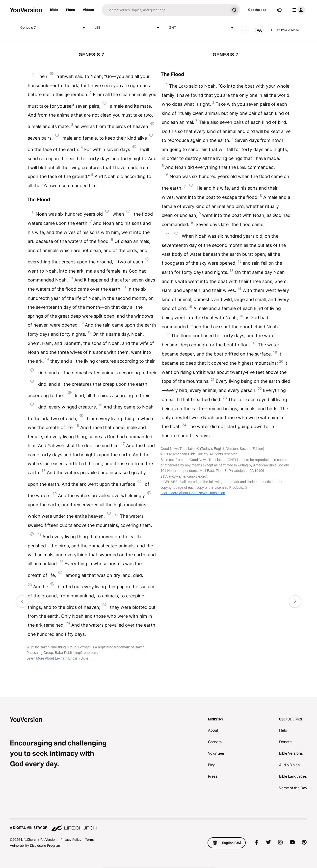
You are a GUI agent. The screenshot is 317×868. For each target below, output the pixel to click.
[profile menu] (298, 10)
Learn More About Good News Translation (193, 493)
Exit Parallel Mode (284, 30)
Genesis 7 (53, 28)
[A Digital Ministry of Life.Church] (158, 825)
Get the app (257, 10)
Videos (88, 10)
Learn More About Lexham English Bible (57, 658)
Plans (70, 10)
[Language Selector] (279, 10)
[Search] (165, 10)
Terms (90, 840)
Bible (54, 10)
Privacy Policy (71, 840)
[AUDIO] (245, 30)
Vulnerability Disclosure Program (35, 845)
